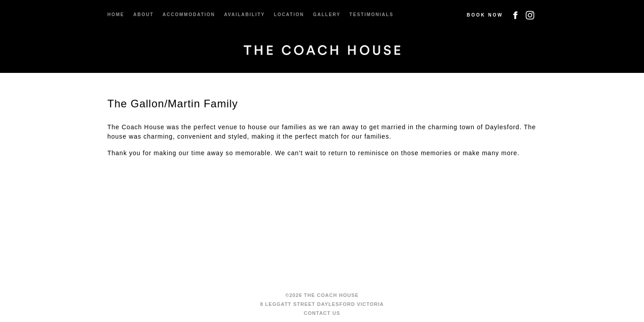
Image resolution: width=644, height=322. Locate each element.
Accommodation (189, 15)
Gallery (327, 15)
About (144, 15)
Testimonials (371, 15)
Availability (244, 15)
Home (116, 15)
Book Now (485, 15)
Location (289, 15)
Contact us (322, 313)
